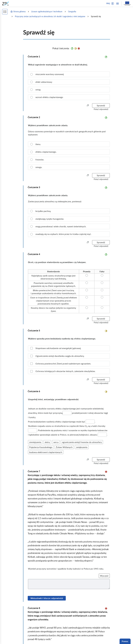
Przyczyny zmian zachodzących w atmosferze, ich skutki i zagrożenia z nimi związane (50, 16)
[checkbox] (69, 348)
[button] (113, 4)
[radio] (69, 74)
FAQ (108, 3)
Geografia (72, 11)
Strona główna (18, 12)
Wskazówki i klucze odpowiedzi (47, 598)
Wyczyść (104, 576)
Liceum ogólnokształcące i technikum (47, 11)
